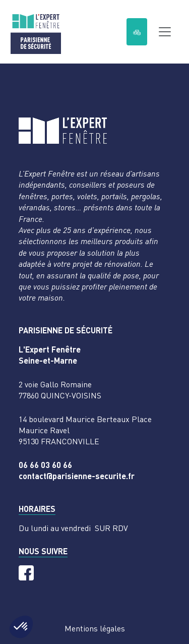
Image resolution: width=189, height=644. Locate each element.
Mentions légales (95, 628)
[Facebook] (26, 573)
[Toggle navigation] (165, 32)
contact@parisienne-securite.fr (77, 476)
